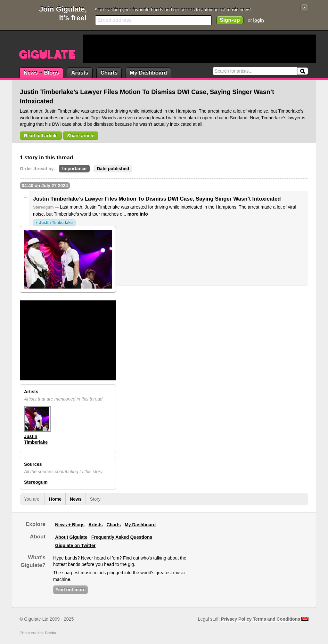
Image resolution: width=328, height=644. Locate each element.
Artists (80, 73)
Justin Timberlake (56, 223)
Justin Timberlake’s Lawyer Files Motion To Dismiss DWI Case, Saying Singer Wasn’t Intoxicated (157, 199)
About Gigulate (71, 537)
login (258, 20)
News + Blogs (41, 73)
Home (55, 499)
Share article (81, 136)
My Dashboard (148, 73)
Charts (109, 73)
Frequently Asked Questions (122, 537)
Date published (113, 169)
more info (138, 214)
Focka (51, 633)
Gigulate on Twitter (75, 545)
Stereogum (43, 207)
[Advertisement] (200, 49)
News (76, 499)
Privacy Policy (236, 619)
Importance (74, 169)
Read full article (41, 136)
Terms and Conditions (277, 619)
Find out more (70, 590)
